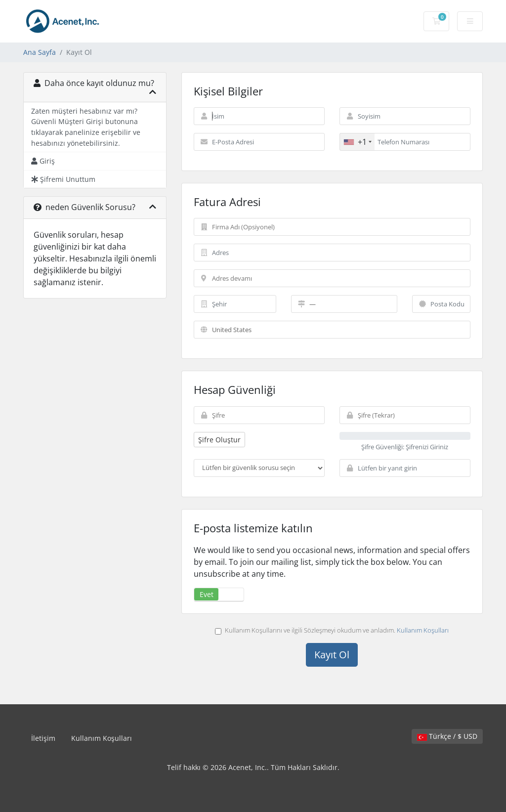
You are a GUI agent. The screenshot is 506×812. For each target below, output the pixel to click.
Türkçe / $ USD (447, 736)
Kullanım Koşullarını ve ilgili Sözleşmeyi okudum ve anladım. (332, 630)
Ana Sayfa (40, 52)
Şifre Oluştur (219, 440)
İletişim (43, 738)
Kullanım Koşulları (423, 630)
